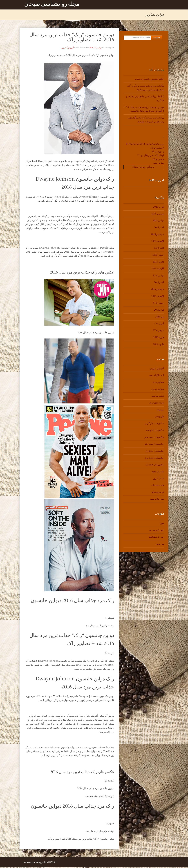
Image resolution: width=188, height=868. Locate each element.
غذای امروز (158, 479)
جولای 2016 (158, 304)
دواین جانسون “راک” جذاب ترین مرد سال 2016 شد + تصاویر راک (72, 38)
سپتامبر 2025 (157, 235)
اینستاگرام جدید (156, 376)
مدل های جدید (157, 500)
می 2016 (160, 317)
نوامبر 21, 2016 (95, 49)
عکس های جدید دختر (154, 445)
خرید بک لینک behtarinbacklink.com (145, 145)
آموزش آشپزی (68, 49)
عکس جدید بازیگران (154, 424)
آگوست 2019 (158, 269)
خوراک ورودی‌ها (156, 531)
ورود (162, 524)
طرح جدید (159, 417)
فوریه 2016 (159, 338)
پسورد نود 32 (158, 152)
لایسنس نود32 (157, 149)
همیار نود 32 (158, 160)
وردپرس (160, 544)
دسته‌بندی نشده (156, 404)
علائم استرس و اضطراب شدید (149, 80)
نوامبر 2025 (158, 221)
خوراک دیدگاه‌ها (156, 538)
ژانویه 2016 (159, 345)
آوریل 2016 (159, 324)
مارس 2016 (158, 331)
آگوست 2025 (158, 242)
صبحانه (160, 410)
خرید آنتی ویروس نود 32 (144, 168)
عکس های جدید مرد (154, 458)
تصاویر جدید (158, 383)
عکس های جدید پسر (154, 438)
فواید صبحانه (158, 493)
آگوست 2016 (158, 297)
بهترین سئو (159, 164)
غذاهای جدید (158, 472)
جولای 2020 (158, 256)
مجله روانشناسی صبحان (52, 5)
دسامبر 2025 (158, 215)
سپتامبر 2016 (157, 290)
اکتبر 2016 (159, 283)
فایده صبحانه (158, 486)
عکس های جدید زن (155, 452)
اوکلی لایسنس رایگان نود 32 (151, 156)
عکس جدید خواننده (155, 431)
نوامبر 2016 (158, 276)
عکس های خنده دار (155, 465)
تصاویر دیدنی (158, 390)
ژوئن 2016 (159, 311)
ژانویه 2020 (158, 263)
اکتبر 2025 (159, 228)
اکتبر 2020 (159, 249)
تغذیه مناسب (158, 397)
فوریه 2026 (159, 208)
